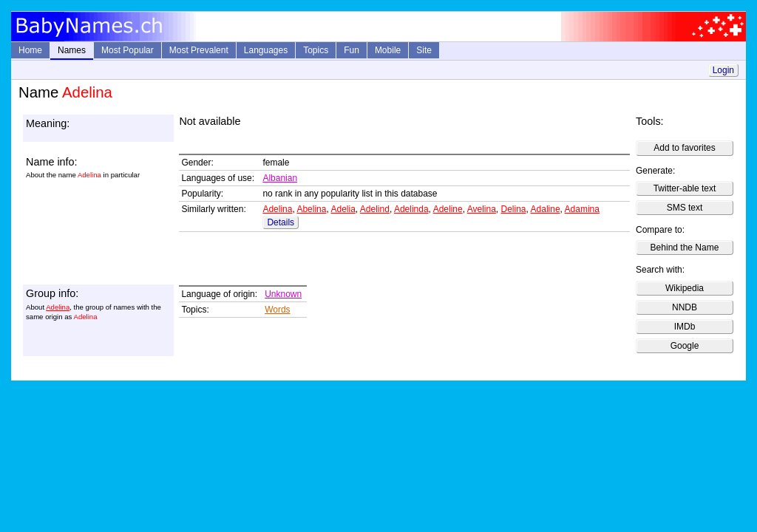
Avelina (482, 209)
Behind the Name (685, 248)
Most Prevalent (199, 50)
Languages (266, 50)
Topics (316, 50)
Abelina (311, 209)
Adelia (343, 209)
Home (30, 50)
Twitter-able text (685, 188)
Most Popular (128, 50)
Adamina (582, 209)
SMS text (685, 208)
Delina (513, 209)
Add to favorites (684, 148)
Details (281, 222)
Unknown (283, 294)
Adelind (375, 209)
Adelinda (411, 209)
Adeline (448, 209)
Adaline (546, 209)
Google (685, 346)
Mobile (388, 50)
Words (277, 310)
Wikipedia (685, 288)
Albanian (280, 178)
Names (72, 50)
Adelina (277, 209)
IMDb (685, 327)
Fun (352, 50)
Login (723, 70)
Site (424, 50)
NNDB (685, 307)
